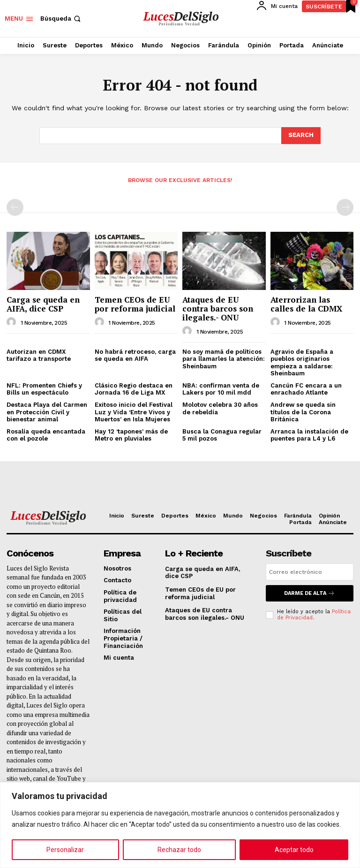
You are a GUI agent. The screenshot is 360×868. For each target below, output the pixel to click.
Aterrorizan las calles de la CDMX (306, 304)
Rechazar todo (179, 850)
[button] (61, 19)
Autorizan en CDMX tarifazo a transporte (39, 355)
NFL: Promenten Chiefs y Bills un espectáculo (44, 389)
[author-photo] (13, 322)
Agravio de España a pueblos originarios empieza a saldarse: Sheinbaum (302, 363)
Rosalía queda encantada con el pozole (46, 435)
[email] (310, 572)
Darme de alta (309, 593)
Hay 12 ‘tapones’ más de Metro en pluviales (131, 435)
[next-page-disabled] (345, 207)
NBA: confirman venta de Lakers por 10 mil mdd (221, 389)
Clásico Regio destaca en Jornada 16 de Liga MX (134, 389)
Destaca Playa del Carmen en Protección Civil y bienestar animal (47, 412)
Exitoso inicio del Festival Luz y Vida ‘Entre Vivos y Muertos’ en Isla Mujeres (134, 412)
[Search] (301, 136)
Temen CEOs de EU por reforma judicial (135, 304)
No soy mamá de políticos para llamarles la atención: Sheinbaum (224, 359)
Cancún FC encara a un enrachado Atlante (306, 389)
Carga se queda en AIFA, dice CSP (43, 304)
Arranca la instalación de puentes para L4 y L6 (309, 435)
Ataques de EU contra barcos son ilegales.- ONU (218, 308)
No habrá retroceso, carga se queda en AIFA (135, 355)
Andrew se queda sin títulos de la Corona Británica (303, 412)
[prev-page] (15, 207)
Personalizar (65, 850)
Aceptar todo (294, 850)
